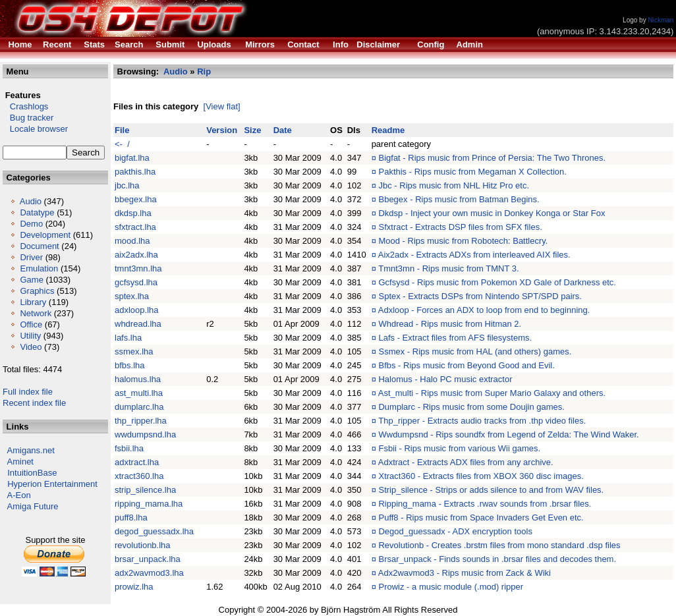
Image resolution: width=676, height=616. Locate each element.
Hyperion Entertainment (52, 484)
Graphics (37, 291)
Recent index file (34, 403)
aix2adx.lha (136, 255)
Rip (204, 71)
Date (283, 130)
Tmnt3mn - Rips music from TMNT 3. (448, 268)
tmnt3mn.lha (138, 268)
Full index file (28, 392)
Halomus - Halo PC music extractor (445, 379)
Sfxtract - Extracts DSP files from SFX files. (460, 227)
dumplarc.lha (139, 407)
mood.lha (132, 241)
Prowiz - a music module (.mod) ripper (451, 587)
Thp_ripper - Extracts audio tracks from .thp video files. (482, 421)
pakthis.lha (135, 172)
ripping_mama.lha (149, 504)
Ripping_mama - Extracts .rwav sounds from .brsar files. (485, 504)
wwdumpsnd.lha (145, 434)
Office (31, 324)
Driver (31, 257)
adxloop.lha (137, 310)
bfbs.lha (130, 365)
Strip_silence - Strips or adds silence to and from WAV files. (491, 490)
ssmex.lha (134, 351)
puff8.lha (131, 518)
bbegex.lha (136, 199)
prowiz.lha (134, 587)
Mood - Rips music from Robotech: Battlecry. (463, 241)
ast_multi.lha (139, 393)
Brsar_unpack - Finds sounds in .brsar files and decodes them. (497, 559)
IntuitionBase (32, 473)
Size (252, 130)
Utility (30, 336)
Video (31, 347)
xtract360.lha (139, 476)
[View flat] (222, 106)
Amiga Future (33, 506)
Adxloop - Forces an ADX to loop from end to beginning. (484, 310)
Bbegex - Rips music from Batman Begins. (459, 199)
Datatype (37, 212)
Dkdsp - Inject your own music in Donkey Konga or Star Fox (492, 213)
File (122, 130)
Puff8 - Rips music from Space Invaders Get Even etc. (481, 518)
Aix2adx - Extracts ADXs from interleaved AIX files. (474, 255)
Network (36, 313)
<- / (122, 144)
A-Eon (19, 495)
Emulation (39, 268)
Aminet (20, 462)
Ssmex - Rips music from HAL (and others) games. (475, 351)
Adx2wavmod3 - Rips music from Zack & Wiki (465, 573)
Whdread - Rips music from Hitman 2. (450, 324)
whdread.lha (138, 324)
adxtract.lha (137, 462)
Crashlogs (25, 106)
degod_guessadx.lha (154, 531)
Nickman (661, 20)
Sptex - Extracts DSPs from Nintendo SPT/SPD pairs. (480, 296)
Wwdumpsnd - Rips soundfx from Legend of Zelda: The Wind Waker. (508, 434)
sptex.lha (132, 296)
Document (39, 246)
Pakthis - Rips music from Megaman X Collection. (472, 172)
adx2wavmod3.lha (149, 573)
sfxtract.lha (135, 227)
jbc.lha (127, 185)
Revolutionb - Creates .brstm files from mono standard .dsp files (499, 545)
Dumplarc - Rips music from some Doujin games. (471, 407)
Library (33, 302)
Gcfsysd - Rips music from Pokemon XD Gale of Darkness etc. (497, 282)
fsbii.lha (129, 448)
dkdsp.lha (133, 213)
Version (222, 130)
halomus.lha (138, 379)
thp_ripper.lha (141, 421)
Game (31, 280)
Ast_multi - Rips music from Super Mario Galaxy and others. (492, 393)
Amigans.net (31, 450)
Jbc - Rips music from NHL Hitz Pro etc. (454, 185)
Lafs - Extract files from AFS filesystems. (455, 338)
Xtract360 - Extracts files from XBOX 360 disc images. (481, 476)
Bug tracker (28, 118)
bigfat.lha (132, 158)
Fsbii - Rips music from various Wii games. (459, 448)
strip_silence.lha (145, 490)
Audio (31, 201)
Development (45, 235)
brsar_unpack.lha (148, 559)
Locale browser (35, 129)
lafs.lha (128, 338)
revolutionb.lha (143, 545)
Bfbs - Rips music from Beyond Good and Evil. (466, 365)
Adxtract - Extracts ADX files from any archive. (466, 462)
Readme (388, 130)
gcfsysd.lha (136, 282)
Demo (31, 224)
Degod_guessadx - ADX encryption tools (455, 531)
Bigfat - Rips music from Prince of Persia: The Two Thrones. (492, 158)
